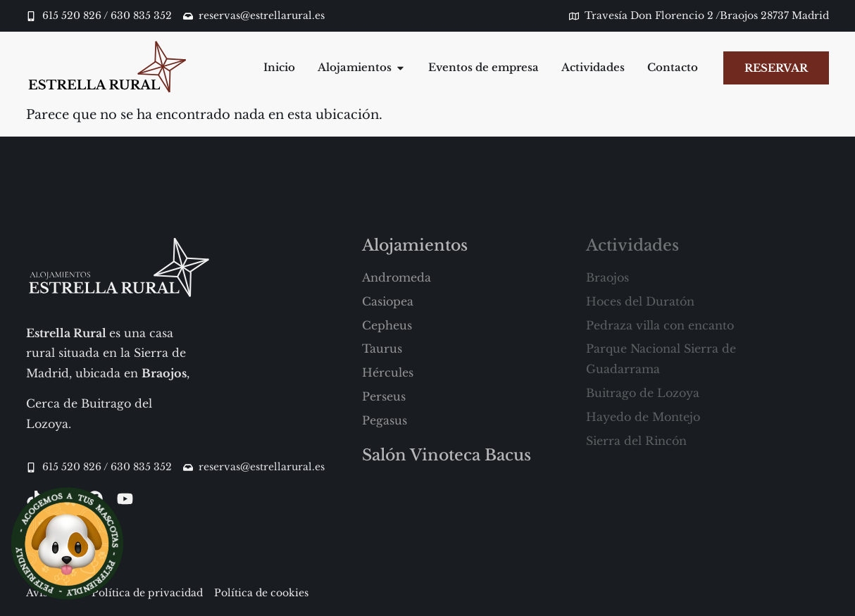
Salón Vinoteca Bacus (447, 455)
